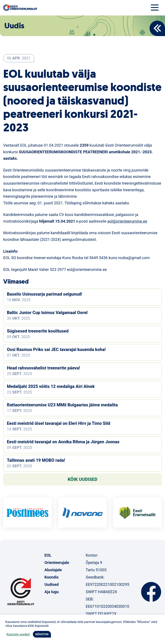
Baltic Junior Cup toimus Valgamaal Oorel (47, 313)
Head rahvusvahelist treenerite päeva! (44, 368)
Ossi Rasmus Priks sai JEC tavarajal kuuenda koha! (56, 349)
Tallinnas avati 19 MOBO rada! (36, 460)
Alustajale (53, 570)
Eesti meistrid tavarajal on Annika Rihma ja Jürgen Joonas (63, 442)
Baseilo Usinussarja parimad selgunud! (44, 294)
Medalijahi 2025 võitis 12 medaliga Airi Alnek (51, 386)
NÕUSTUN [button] (42, 634)
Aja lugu (52, 592)
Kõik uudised (83, 479)
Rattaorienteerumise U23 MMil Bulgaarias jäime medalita (62, 405)
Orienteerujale (57, 563)
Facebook (151, 592)
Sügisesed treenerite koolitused (38, 331)
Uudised (52, 584)
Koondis (52, 577)
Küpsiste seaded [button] (18, 634)
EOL (48, 555)
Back (157, 28)
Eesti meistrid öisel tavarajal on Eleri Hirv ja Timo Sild (59, 423)
